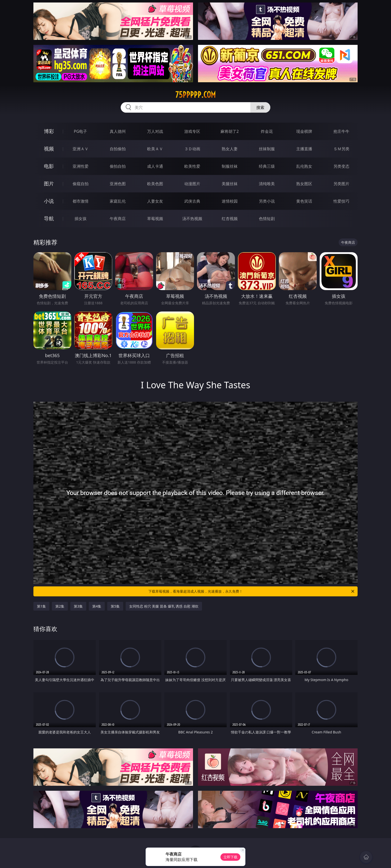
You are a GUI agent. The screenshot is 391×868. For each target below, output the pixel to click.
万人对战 (155, 131)
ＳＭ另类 (341, 149)
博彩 (49, 131)
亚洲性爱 (81, 166)
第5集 (115, 606)
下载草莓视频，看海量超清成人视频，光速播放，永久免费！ (252, 591)
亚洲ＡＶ (81, 149)
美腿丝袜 (230, 184)
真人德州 (118, 131)
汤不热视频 (192, 219)
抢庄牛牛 (341, 131)
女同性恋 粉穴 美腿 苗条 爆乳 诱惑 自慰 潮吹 (164, 606)
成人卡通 (155, 166)
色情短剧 (267, 219)
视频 (49, 149)
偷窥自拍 (81, 184)
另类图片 (341, 184)
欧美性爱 (192, 166)
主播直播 (304, 149)
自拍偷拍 (118, 149)
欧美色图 (155, 184)
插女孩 (81, 219)
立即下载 (230, 857)
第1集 (41, 606)
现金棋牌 (304, 131)
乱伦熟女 (304, 166)
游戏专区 (192, 131)
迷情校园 (230, 201)
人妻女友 (155, 201)
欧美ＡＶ (155, 149)
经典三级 (267, 166)
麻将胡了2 (230, 131)
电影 (49, 166)
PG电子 (80, 131)
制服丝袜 (230, 166)
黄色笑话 (304, 201)
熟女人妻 (230, 149)
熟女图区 (304, 184)
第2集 (60, 606)
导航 (49, 218)
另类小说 (267, 201)
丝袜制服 (267, 149)
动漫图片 (192, 184)
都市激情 (81, 201)
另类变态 (341, 166)
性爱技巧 (341, 201)
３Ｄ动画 (192, 149)
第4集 (97, 606)
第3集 (78, 606)
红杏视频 (230, 219)
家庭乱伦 (118, 201)
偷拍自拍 (118, 166)
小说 (49, 201)
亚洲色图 (118, 184)
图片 (49, 184)
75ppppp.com (195, 95)
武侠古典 (192, 201)
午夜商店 (118, 219)
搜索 (260, 107)
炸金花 (267, 131)
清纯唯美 (267, 184)
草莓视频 (155, 219)
